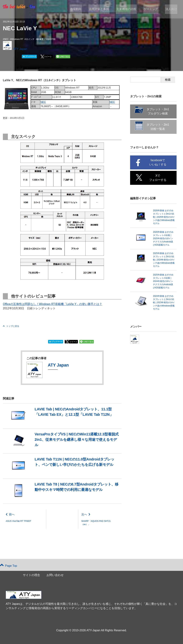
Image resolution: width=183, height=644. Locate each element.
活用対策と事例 (102, 9)
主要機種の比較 (128, 9)
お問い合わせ (55, 575)
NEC (6, 39)
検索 (168, 80)
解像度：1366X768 (46, 39)
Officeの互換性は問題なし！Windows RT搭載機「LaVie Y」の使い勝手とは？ (52, 304)
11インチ (30, 39)
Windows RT (17, 39)
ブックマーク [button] (30, 57)
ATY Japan (20, 49)
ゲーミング (152, 9)
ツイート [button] (48, 57)
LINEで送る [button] (65, 57)
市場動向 (80, 9)
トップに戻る (11, 326)
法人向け (172, 9)
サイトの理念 (31, 575)
